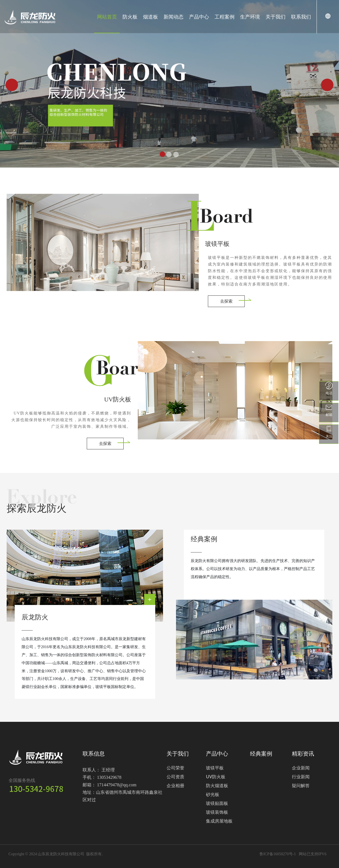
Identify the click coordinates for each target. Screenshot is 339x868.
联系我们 (301, 17)
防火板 (130, 17)
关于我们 (276, 17)
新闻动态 (174, 17)
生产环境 (250, 17)
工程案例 (225, 17)
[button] (12, 85)
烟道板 (151, 17)
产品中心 (199, 17)
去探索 (226, 301)
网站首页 (107, 17)
